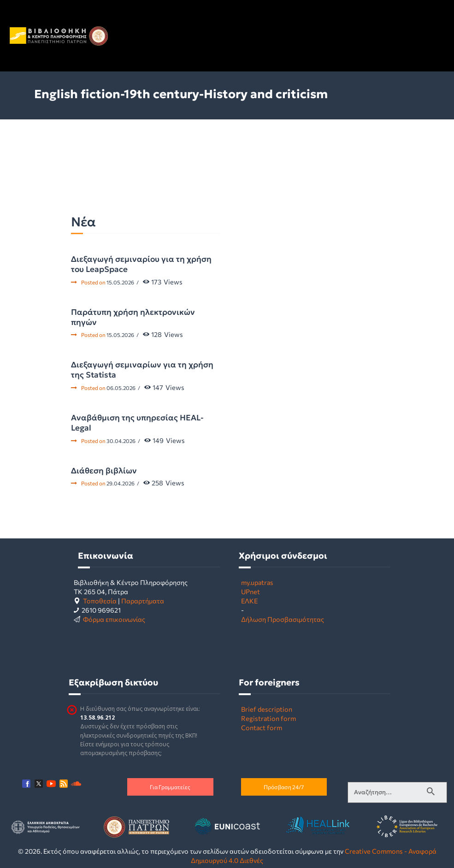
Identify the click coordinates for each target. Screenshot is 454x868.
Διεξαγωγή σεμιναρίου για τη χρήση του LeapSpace (141, 264)
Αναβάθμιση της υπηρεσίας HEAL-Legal (137, 423)
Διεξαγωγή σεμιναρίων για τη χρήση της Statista (142, 370)
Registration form (268, 718)
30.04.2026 (121, 441)
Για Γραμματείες (170, 787)
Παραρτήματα (143, 601)
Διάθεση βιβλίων (104, 471)
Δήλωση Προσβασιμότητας (283, 619)
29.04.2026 (121, 483)
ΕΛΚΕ (249, 601)
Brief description (267, 709)
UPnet (251, 591)
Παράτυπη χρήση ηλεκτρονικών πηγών (133, 317)
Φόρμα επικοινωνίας (114, 619)
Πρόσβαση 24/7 (284, 787)
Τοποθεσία (100, 601)
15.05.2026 (120, 282)
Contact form (262, 727)
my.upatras (257, 582)
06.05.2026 (121, 388)
